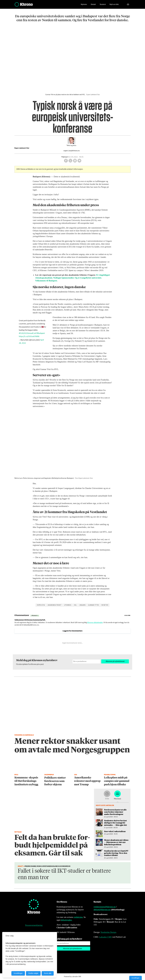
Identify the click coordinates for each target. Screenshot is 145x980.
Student (103, 5)
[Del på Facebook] (66, 161)
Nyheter (84, 5)
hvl (75, 605)
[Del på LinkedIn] (75, 161)
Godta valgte (33, 973)
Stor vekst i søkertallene (115, 831)
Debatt (93, 5)
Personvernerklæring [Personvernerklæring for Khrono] (34, 925)
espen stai (41, 605)
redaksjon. (78, 917)
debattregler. (67, 920)
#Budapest (41, 333)
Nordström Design (108, 932)
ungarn (82, 605)
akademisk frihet (55, 605)
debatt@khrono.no (102, 910)
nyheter (105, 605)
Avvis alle (48, 973)
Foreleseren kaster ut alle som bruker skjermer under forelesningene (115, 812)
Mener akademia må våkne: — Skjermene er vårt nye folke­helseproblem (116, 842)
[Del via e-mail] (79, 161)
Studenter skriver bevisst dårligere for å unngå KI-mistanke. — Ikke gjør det (115, 823)
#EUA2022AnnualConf (28, 333)
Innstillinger (136, 978)
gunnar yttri (93, 605)
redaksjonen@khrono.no (105, 907)
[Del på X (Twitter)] (70, 161)
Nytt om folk (114, 5)
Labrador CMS (105, 937)
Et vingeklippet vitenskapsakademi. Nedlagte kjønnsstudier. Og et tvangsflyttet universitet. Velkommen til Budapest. (73, 278)
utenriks (68, 605)
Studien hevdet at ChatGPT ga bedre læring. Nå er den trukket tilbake (116, 853)
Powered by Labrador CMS (72, 977)
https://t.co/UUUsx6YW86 (29, 337)
